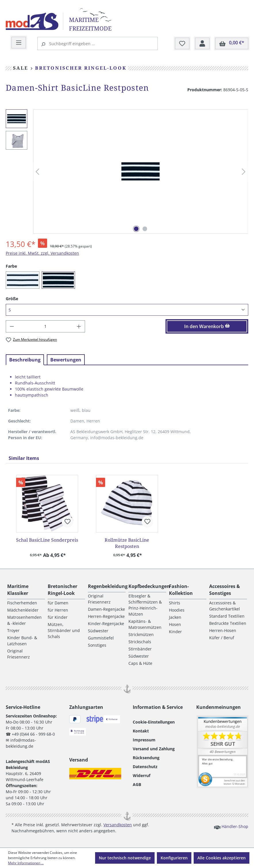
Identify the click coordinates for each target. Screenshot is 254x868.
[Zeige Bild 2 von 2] (145, 229)
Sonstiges (97, 645)
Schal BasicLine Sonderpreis (47, 540)
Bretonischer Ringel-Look (62, 590)
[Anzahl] (46, 326)
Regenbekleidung (108, 586)
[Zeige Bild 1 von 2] (136, 229)
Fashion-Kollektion (181, 590)
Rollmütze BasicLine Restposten (127, 543)
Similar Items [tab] (24, 458)
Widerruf (142, 775)
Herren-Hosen (223, 630)
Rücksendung (146, 758)
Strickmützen (141, 634)
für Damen (58, 603)
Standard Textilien (227, 616)
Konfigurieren (174, 858)
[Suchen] (44, 43)
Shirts (175, 603)
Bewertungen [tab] (66, 360)
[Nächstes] (244, 172)
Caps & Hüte (140, 663)
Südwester (98, 631)
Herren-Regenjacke (106, 616)
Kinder (175, 632)
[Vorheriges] (37, 172)
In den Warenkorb (207, 326)
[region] (127, 172)
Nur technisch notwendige (125, 858)
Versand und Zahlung (154, 749)
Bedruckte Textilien (228, 623)
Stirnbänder (140, 649)
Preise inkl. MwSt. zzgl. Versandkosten (42, 253)
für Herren (58, 610)
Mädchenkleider (23, 610)
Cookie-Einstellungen (154, 722)
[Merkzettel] (182, 44)
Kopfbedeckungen (149, 586)
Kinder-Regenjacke (106, 624)
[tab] (25, 360)
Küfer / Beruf (222, 638)
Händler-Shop (231, 826)
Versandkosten (118, 825)
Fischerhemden (22, 603)
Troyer (13, 630)
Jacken (175, 617)
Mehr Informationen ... (26, 863)
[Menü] (19, 43)
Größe (12, 298)
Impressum (144, 740)
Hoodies (177, 610)
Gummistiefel (101, 638)
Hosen (175, 624)
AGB (137, 784)
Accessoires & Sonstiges (225, 590)
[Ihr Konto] (202, 44)
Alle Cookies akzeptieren (222, 858)
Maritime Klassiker (18, 590)
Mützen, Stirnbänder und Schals (64, 630)
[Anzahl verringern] (12, 326)
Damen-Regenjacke (106, 609)
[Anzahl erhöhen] (79, 326)
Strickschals (140, 642)
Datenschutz (145, 767)
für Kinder (58, 617)
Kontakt (141, 731)
